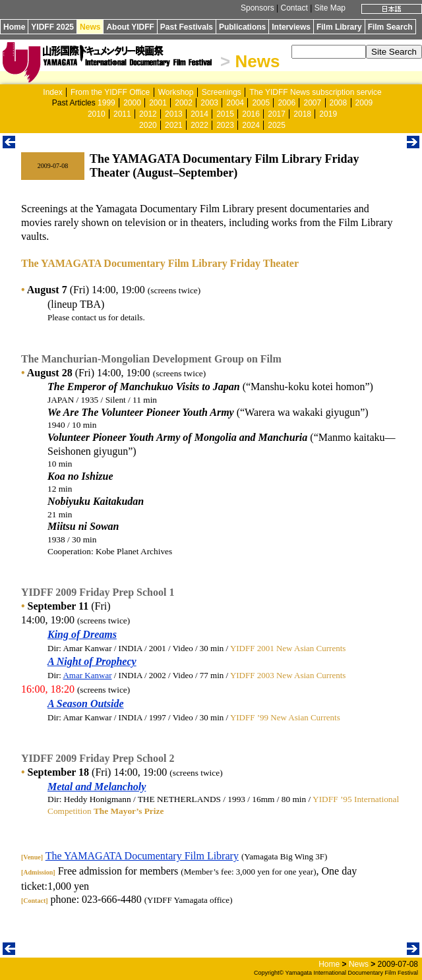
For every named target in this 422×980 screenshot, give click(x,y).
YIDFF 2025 (52, 27)
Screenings (222, 92)
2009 (364, 103)
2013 (174, 114)
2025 (277, 125)
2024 (251, 125)
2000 (132, 103)
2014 (199, 114)
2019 (328, 114)
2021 (174, 125)
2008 (339, 103)
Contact (294, 8)
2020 (148, 125)
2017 (277, 114)
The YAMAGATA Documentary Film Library (142, 856)
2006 (286, 103)
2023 (225, 125)
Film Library (339, 27)
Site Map (330, 8)
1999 (106, 103)
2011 (122, 114)
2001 (158, 103)
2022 (199, 125)
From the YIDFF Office (110, 92)
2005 (261, 103)
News (90, 27)
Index (52, 92)
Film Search (390, 27)
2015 (225, 114)
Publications (242, 27)
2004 (235, 103)
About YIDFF (130, 27)
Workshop (176, 92)
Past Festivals (187, 27)
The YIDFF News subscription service (316, 92)
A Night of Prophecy (92, 661)
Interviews (291, 27)
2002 (184, 103)
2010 (97, 114)
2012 (148, 114)
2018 (302, 114)
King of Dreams (82, 634)
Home (14, 27)
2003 (209, 103)
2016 (251, 114)
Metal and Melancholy (97, 787)
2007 (312, 103)
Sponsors (257, 8)
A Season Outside (86, 704)
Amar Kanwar (87, 675)
